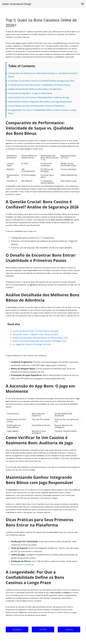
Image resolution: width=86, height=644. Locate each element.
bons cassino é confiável (22, 565)
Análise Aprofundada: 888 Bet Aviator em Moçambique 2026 (40, 338)
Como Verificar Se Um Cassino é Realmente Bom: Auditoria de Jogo (39, 97)
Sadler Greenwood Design (17, 4)
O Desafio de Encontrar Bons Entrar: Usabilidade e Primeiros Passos (39, 85)
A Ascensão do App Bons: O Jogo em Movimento (30, 93)
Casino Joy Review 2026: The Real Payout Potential (36, 331)
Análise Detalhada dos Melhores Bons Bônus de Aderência (35, 89)
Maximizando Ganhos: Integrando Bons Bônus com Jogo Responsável (40, 102)
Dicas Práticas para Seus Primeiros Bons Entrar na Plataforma (36, 106)
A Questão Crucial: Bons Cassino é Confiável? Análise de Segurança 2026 (41, 81)
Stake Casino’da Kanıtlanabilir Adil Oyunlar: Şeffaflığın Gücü (40, 341)
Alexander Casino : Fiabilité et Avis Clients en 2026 (35, 334)
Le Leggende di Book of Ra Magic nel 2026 (32, 344)
